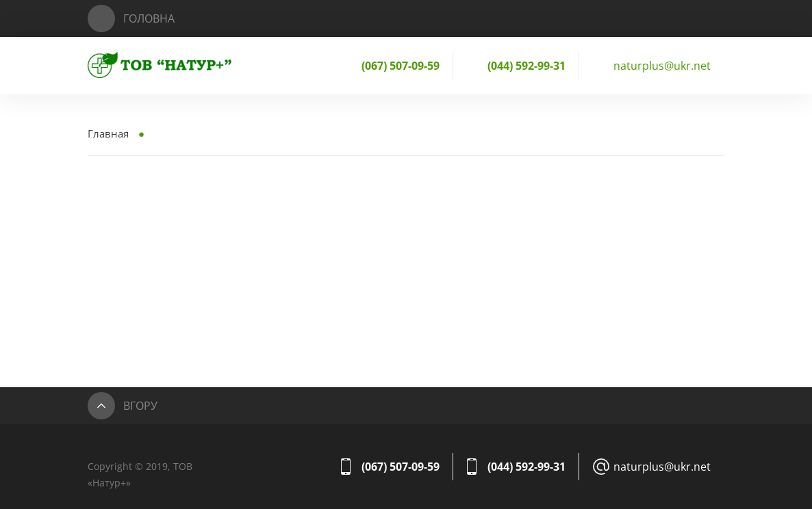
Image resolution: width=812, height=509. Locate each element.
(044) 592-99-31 (526, 66)
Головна (149, 18)
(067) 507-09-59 (401, 66)
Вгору (140, 406)
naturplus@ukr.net (662, 66)
